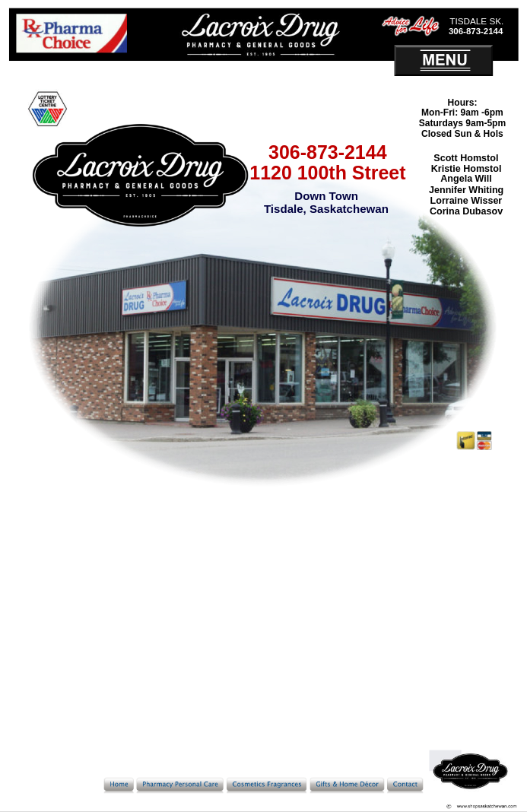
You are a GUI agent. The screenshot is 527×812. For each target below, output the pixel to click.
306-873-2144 (327, 152)
